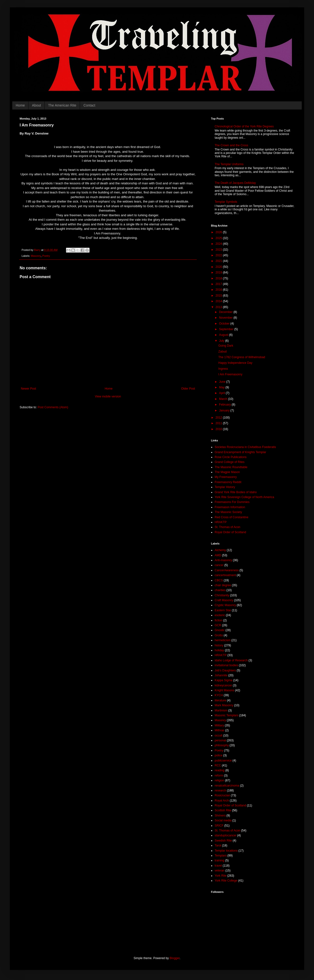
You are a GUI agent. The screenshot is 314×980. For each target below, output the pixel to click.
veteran (220, 871)
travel (218, 866)
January (225, 410)
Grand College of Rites (229, 462)
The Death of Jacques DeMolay (235, 183)
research (220, 790)
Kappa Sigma (223, 680)
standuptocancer (226, 835)
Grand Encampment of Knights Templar (240, 452)
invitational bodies (226, 665)
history (219, 645)
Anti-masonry (223, 560)
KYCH (219, 695)
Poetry (46, 256)
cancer (219, 565)
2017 (219, 284)
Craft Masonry (224, 600)
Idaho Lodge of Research (231, 660)
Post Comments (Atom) (53, 407)
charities (220, 590)
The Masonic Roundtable (231, 467)
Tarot (218, 845)
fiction (218, 620)
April (222, 393)
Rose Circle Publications (231, 457)
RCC (218, 765)
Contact (89, 105)
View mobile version (108, 396)
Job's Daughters (225, 670)
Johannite (221, 675)
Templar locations (226, 851)
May (222, 387)
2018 (219, 278)
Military (219, 725)
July (222, 341)
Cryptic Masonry (225, 605)
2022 (219, 255)
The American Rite (62, 105)
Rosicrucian (222, 795)
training (219, 860)
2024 (219, 244)
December (226, 312)
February (225, 405)
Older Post (188, 389)
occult (218, 735)
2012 (219, 418)
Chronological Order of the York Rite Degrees (244, 126)
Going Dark (226, 346)
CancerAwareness (227, 570)
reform (219, 776)
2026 (219, 232)
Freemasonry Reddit (228, 482)
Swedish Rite (223, 841)
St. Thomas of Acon (228, 527)
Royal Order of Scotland (230, 532)
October (225, 324)
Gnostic (220, 630)
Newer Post (28, 389)
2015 (219, 296)
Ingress (223, 369)
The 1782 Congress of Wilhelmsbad (242, 357)
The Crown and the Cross (231, 145)
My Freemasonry (226, 477)
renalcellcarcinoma (227, 786)
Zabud (222, 352)
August (224, 335)
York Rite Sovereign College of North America (244, 497)
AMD (218, 555)
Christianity (222, 595)
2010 (219, 429)
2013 (219, 307)
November (226, 318)
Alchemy (220, 550)
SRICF (219, 826)
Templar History (225, 487)
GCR (218, 625)
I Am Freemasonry (230, 374)
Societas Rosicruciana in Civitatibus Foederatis (245, 447)
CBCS (219, 580)
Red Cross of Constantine (231, 517)
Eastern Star (223, 610)
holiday (219, 650)
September (227, 329)
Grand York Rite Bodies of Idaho (236, 492)
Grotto (219, 635)
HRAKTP (221, 522)
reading (220, 770)
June (223, 382)
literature (220, 700)
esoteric (220, 615)
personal (220, 740)
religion (219, 780)
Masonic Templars (226, 715)
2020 (219, 267)
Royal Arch (222, 801)
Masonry (36, 256)
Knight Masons (224, 690)
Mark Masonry (224, 705)
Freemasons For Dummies (232, 502)
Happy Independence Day (235, 363)
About (36, 105)
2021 (219, 261)
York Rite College (226, 881)
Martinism (221, 710)
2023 (219, 250)
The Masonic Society (228, 512)
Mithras (219, 730)
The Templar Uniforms (229, 164)
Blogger (175, 958)
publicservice (223, 761)
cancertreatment (225, 575)
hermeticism (223, 640)
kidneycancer (223, 685)
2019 (219, 272)
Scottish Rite (223, 810)
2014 (219, 301)
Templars (221, 856)
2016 (219, 290)
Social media (223, 820)
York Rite (221, 876)
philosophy (222, 745)
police (218, 755)
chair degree (223, 585)
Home (20, 105)
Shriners (220, 816)
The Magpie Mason (227, 472)
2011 (219, 423)
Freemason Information (230, 507)
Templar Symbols (226, 202)
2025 (219, 238)
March (224, 399)
